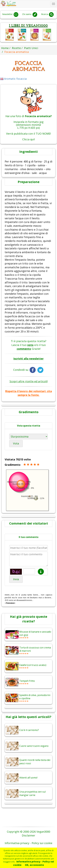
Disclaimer (28, 835)
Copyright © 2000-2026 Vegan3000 (28, 832)
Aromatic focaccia (13, 79)
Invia (16, 579)
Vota (16, 443)
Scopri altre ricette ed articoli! (29, 381)
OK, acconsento (34, 865)
